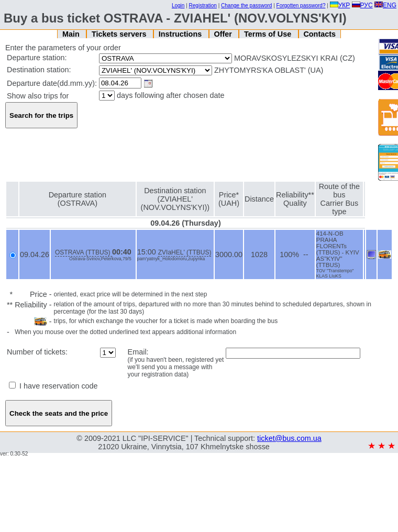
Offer (224, 34)
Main (72, 34)
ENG (385, 5)
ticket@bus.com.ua (289, 438)
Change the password (246, 5)
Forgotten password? (301, 5)
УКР (340, 5)
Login (178, 5)
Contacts (319, 34)
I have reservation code (53, 386)
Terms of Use (269, 34)
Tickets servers (120, 34)
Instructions (181, 34)
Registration (203, 5)
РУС (362, 5)
